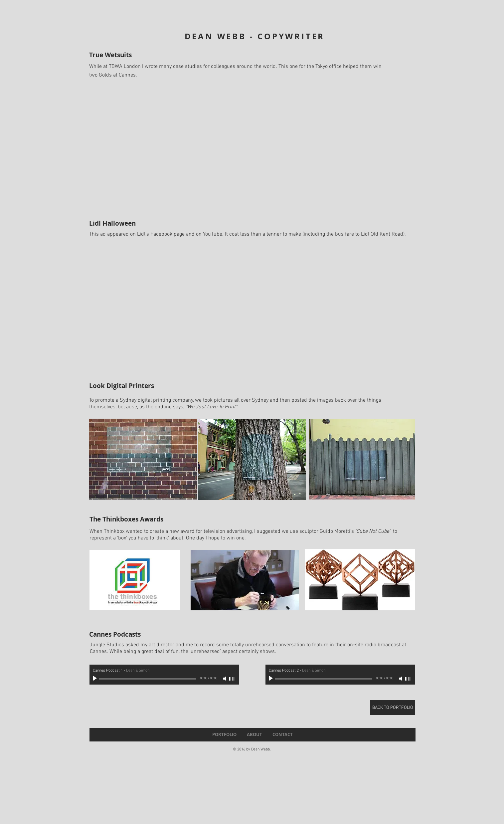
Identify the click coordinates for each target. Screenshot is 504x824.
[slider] (233, 679)
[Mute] (225, 679)
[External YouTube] (253, 147)
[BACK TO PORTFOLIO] (393, 708)
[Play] (95, 679)
